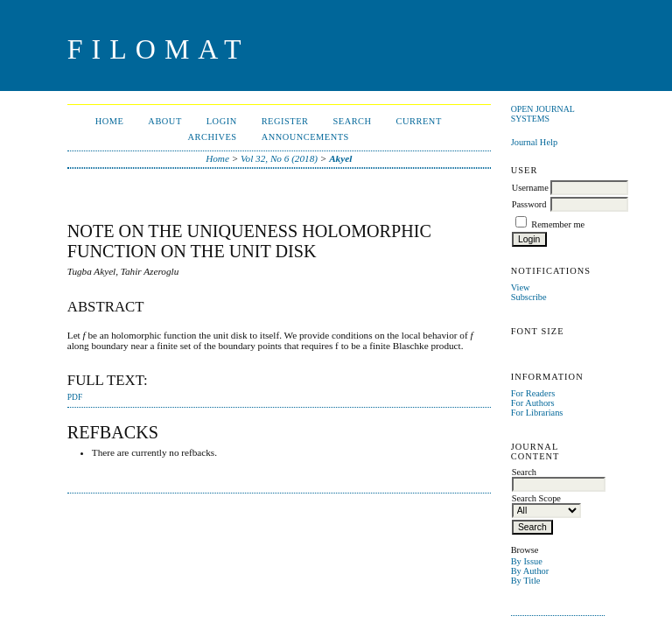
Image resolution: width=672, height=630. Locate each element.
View (521, 287)
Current (419, 121)
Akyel (340, 158)
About (164, 121)
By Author (530, 571)
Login (222, 121)
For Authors (533, 403)
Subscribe (529, 297)
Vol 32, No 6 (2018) (279, 158)
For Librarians (537, 413)
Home (110, 121)
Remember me (558, 224)
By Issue (527, 561)
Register (285, 121)
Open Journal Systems (543, 114)
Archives (213, 137)
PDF (75, 397)
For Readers (533, 393)
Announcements (305, 137)
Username (530, 188)
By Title (526, 581)
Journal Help (534, 142)
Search (352, 121)
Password (529, 204)
